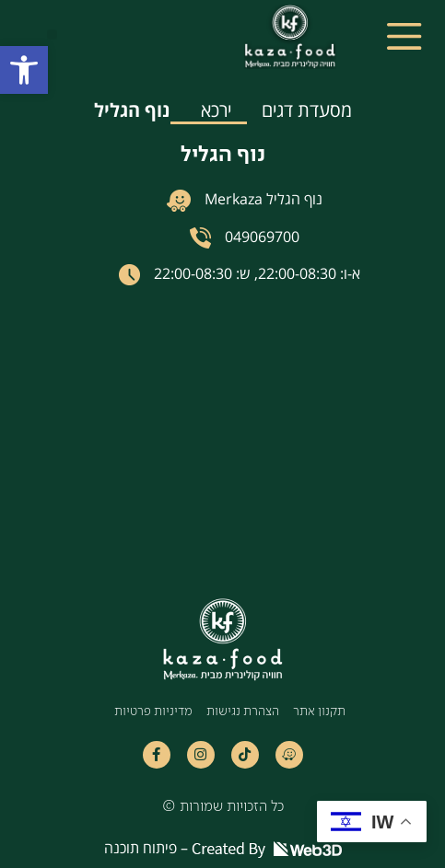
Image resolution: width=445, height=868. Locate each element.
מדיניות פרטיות (153, 712)
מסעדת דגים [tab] (307, 110)
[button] (24, 70)
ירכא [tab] (216, 110)
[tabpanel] (222, 333)
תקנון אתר (319, 712)
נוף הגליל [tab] (132, 110)
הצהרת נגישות (243, 712)
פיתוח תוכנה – (223, 848)
